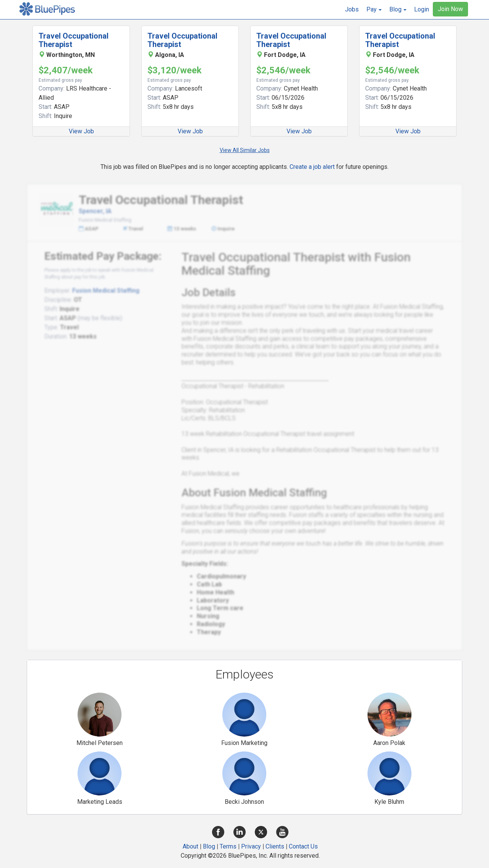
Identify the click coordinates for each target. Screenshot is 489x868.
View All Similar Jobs (245, 150)
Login (422, 9)
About (190, 846)
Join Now (450, 9)
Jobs (352, 9)
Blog (209, 846)
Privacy (251, 846)
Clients (275, 846)
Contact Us (303, 846)
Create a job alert (312, 167)
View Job (81, 131)
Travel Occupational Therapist (74, 40)
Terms (228, 846)
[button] (374, 10)
